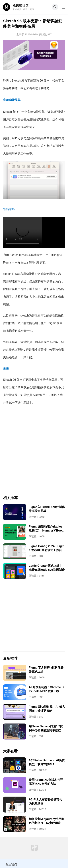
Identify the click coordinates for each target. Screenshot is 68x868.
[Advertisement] (34, 455)
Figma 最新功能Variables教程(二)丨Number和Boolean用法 (47, 531)
